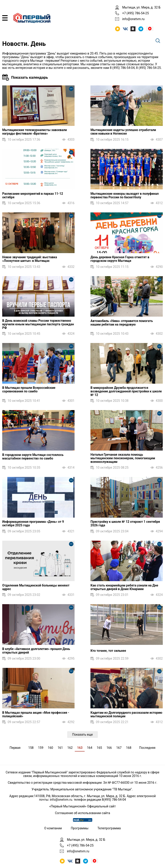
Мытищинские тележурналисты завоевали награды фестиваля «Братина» (34, 132)
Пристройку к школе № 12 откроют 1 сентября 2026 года (125, 523)
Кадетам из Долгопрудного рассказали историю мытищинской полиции (126, 714)
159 (41, 748)
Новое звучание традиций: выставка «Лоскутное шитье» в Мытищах (30, 259)
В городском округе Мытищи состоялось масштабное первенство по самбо (33, 457)
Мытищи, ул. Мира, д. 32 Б (141, 7)
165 (99, 748)
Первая (15, 748)
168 (129, 748)
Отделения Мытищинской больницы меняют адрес (36, 587)
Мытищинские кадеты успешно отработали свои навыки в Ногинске (123, 132)
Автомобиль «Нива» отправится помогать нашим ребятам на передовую (122, 323)
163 (80, 748)
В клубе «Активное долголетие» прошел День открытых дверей (36, 651)
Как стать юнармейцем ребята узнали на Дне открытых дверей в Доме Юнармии (124, 587)
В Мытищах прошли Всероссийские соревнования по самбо (29, 390)
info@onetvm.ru (133, 19)
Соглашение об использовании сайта (82, 813)
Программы (80, 828)
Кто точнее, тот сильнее (108, 651)
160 (51, 748)
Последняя (147, 748)
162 (70, 748)
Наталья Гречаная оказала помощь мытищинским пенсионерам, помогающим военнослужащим (123, 458)
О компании (53, 828)
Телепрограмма (109, 828)
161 (60, 748)
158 (31, 748)
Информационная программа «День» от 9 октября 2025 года (33, 523)
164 (90, 748)
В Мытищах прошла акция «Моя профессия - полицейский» (36, 714)
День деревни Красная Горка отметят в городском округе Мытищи (120, 259)
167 (119, 748)
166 (109, 748)
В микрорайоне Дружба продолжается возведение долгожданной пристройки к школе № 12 (126, 391)
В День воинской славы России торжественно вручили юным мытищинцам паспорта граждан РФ (38, 324)
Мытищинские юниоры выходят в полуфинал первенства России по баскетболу (124, 195)
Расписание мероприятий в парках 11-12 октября (33, 195)
